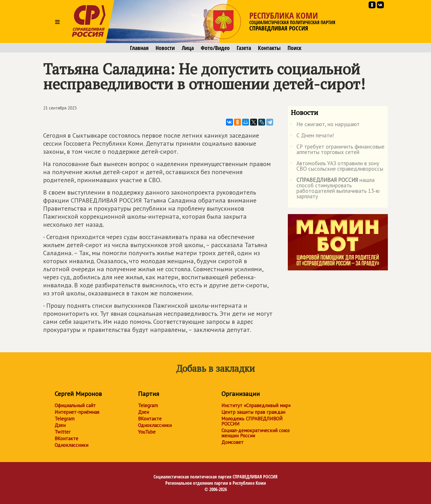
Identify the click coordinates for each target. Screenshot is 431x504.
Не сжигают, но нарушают (325, 125)
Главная (139, 48)
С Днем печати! (312, 136)
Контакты (269, 48)
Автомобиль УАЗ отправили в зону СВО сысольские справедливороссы (337, 166)
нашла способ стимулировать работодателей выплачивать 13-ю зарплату (335, 188)
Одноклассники (71, 445)
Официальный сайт (75, 405)
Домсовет (232, 442)
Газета (244, 48)
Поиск (294, 48)
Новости (165, 48)
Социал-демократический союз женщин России (255, 433)
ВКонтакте (66, 438)
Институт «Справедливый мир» (256, 405)
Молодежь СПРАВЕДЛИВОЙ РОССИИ (252, 421)
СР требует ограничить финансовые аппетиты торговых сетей (338, 150)
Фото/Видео (215, 48)
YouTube (147, 432)
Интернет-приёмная (77, 412)
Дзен (60, 425)
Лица (188, 48)
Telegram (65, 419)
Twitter (63, 432)
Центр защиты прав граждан (253, 412)
